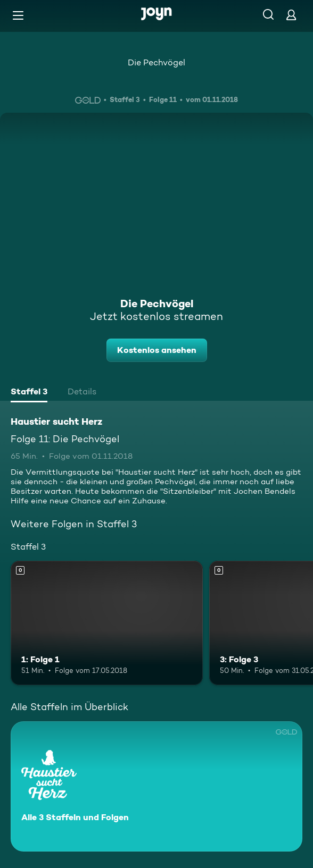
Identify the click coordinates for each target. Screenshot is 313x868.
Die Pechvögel (156, 62)
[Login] (291, 15)
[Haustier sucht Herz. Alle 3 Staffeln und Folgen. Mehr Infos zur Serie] (156, 786)
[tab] (29, 393)
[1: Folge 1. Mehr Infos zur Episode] (107, 623)
